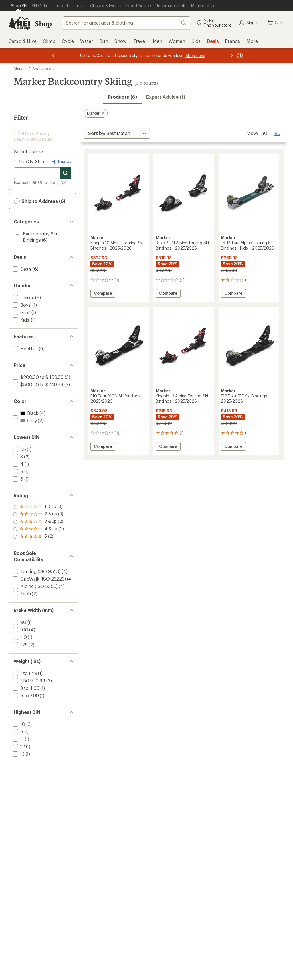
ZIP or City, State (30, 162)
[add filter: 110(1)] (19, 637)
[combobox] (126, 23)
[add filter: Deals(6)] (22, 269)
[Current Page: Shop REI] (19, 6)
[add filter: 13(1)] (18, 754)
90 (277, 133)
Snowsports (43, 69)
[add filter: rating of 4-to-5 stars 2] (38, 514)
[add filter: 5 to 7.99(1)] (25, 695)
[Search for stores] (66, 173)
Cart (275, 23)
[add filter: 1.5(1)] (19, 449)
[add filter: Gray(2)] (24, 420)
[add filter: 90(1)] (19, 622)
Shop (43, 24)
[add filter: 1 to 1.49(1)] (24, 673)
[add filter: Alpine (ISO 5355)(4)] (35, 586)
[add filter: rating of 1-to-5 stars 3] (38, 537)
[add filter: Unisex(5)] (23, 297)
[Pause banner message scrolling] (239, 56)
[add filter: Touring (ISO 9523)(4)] (36, 571)
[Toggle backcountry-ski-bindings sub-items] (17, 234)
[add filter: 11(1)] (18, 739)
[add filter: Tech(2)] (21, 594)
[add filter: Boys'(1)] (21, 305)
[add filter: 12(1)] (18, 746)
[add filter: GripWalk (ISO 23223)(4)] (39, 579)
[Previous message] (53, 56)
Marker (20, 69)
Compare (104, 294)
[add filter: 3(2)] (17, 457)
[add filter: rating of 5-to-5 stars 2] (38, 507)
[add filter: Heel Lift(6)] (25, 348)
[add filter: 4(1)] (18, 464)
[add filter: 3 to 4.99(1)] (26, 688)
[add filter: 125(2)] (20, 645)
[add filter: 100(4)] (20, 630)
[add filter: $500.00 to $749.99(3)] (37, 384)
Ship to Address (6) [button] (40, 201)
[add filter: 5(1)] (17, 471)
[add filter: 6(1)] (17, 479)
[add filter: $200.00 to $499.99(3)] (38, 377)
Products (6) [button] (122, 97)
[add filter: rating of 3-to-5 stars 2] (38, 522)
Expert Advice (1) (166, 97)
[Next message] (232, 56)
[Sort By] (117, 133)
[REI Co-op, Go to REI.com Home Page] (19, 23)
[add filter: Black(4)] (25, 413)
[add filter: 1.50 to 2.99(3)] (28, 681)
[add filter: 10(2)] (18, 724)
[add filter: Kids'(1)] (21, 320)
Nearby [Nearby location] (61, 162)
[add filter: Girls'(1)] (21, 312)
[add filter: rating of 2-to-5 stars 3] (38, 529)
